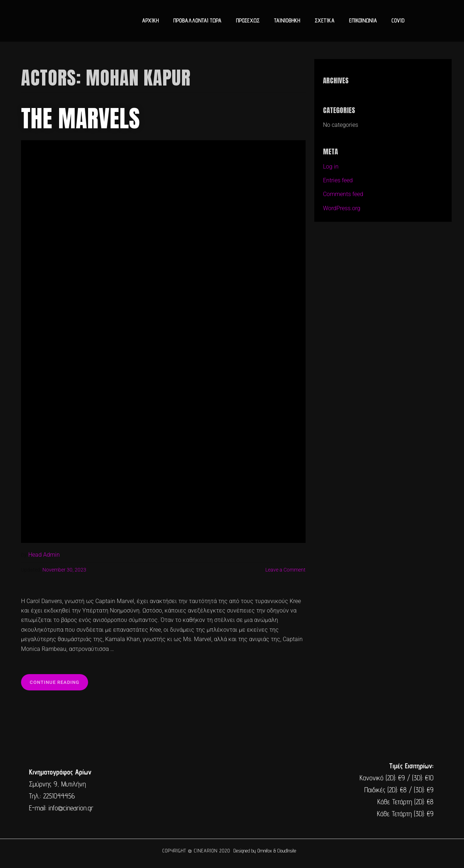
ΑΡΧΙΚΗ (150, 20)
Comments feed (343, 194)
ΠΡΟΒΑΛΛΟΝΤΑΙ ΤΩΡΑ (197, 20)
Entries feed (338, 180)
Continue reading (59, 680)
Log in (331, 167)
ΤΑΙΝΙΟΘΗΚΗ (287, 20)
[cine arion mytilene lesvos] (231, 790)
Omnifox (265, 851)
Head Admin (44, 555)
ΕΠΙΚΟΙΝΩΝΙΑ (363, 20)
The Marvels (81, 119)
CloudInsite (287, 851)
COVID (398, 20)
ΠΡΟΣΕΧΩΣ (248, 20)
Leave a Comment (285, 570)
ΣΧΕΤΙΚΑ (325, 20)
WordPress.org (342, 208)
